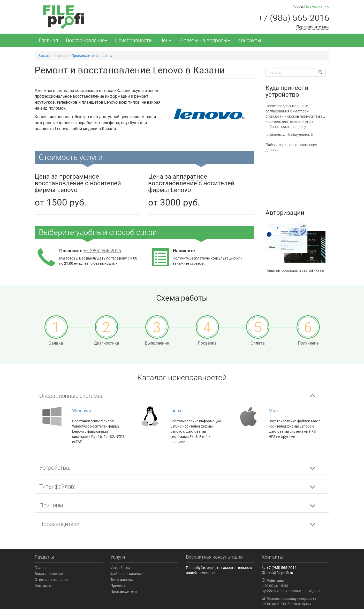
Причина (118, 585)
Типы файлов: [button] (57, 487)
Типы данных (122, 580)
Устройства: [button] (55, 468)
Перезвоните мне (313, 27)
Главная (48, 40)
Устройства (120, 568)
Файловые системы (127, 574)
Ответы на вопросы (205, 40)
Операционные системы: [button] (71, 396)
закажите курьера (188, 263)
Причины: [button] (52, 505)
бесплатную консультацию (213, 258)
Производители (124, 591)
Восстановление (87, 40)
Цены (166, 40)
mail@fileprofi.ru (280, 573)
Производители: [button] (60, 524)
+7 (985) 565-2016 (294, 18)
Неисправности (133, 40)
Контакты (249, 40)
